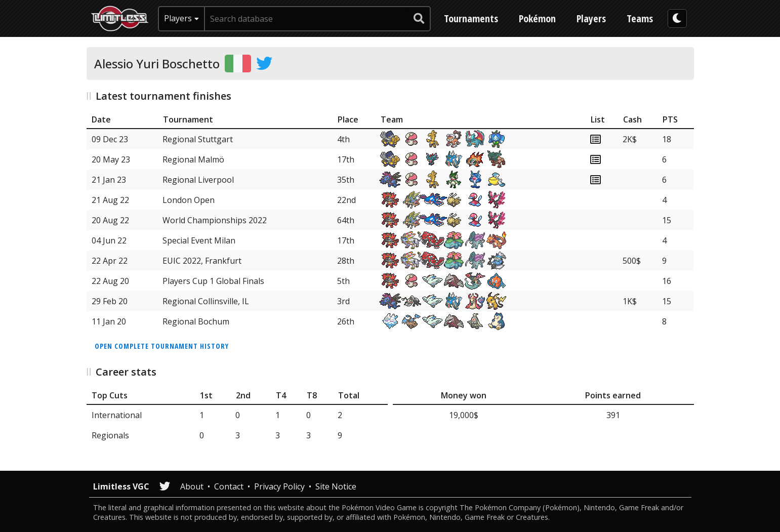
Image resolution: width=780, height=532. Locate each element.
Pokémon (537, 18)
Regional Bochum (196, 321)
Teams (640, 18)
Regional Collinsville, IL (206, 301)
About (192, 486)
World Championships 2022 (215, 220)
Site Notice (336, 486)
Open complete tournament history (162, 346)
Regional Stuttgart (198, 139)
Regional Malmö (193, 159)
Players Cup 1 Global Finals (213, 281)
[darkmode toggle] (677, 18)
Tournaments (471, 18)
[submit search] (419, 19)
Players (591, 18)
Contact (229, 486)
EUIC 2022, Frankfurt (202, 261)
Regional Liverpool (198, 180)
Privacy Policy (279, 486)
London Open (189, 200)
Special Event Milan (199, 240)
